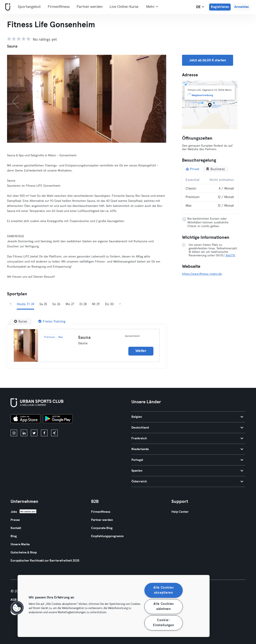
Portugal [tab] (187, 460)
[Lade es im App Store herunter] (25, 419)
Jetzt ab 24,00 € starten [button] (208, 60)
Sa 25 (43, 304)
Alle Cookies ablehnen (164, 607)
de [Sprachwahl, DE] (200, 7)
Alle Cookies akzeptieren (164, 590)
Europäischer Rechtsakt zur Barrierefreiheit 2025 (45, 561)
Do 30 (109, 304)
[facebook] (44, 433)
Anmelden (242, 7)
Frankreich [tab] (187, 438)
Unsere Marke (20, 544)
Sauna (84, 338)
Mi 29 (96, 304)
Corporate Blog (102, 528)
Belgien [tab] (187, 417)
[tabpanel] (210, 193)
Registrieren (220, 7)
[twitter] (34, 433)
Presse (15, 520)
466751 (230, 255)
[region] (114, 606)
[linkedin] (24, 433)
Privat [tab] (193, 169)
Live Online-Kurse (124, 7)
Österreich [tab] (187, 482)
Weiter (141, 351)
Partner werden (90, 7)
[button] (17, 608)
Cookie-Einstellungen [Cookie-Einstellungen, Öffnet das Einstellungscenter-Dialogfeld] (163, 623)
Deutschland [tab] (187, 428)
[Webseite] (7, 7)
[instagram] (14, 433)
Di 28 (83, 304)
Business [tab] (215, 169)
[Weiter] (154, 99)
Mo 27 (70, 304)
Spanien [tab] (187, 471)
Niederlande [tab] (187, 449)
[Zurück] (19, 99)
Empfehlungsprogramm (107, 536)
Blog (14, 536)
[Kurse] (21, 321)
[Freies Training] (52, 321)
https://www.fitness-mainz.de (202, 274)
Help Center (180, 512)
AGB (14, 600)
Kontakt (16, 528)
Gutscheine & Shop (24, 553)
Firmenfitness (59, 7)
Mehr (152, 7)
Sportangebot (29, 7)
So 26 (56, 304)
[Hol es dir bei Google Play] (58, 419)
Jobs (14, 512)
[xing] (54, 433)
